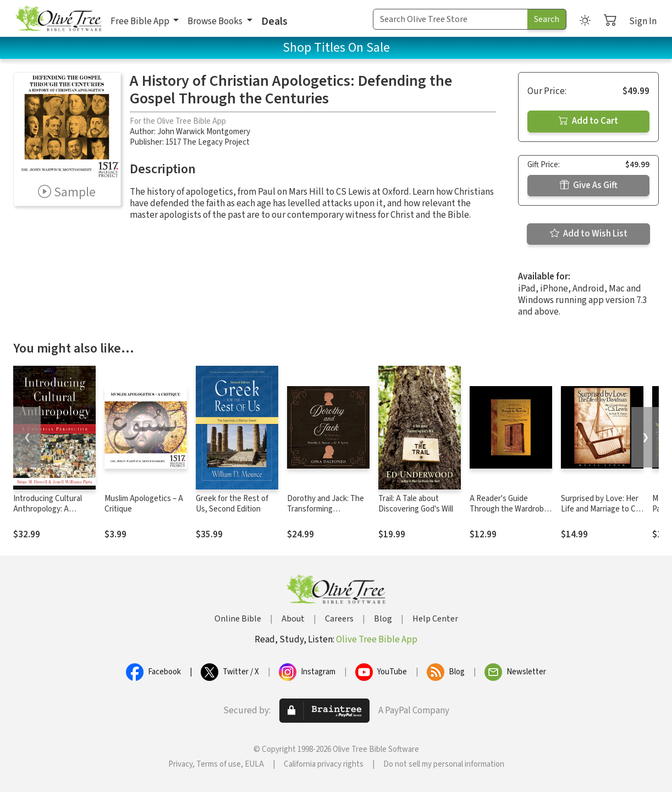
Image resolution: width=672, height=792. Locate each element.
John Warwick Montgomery (204, 132)
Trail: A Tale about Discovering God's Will (416, 504)
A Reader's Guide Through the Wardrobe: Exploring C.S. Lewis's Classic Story (510, 514)
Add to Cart (588, 121)
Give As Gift (589, 185)
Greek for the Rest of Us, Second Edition (232, 504)
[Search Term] (450, 19)
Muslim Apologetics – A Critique (144, 504)
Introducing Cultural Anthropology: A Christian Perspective (50, 509)
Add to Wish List (589, 234)
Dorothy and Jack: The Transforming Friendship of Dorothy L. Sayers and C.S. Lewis (328, 514)
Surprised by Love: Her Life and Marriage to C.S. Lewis (602, 509)
